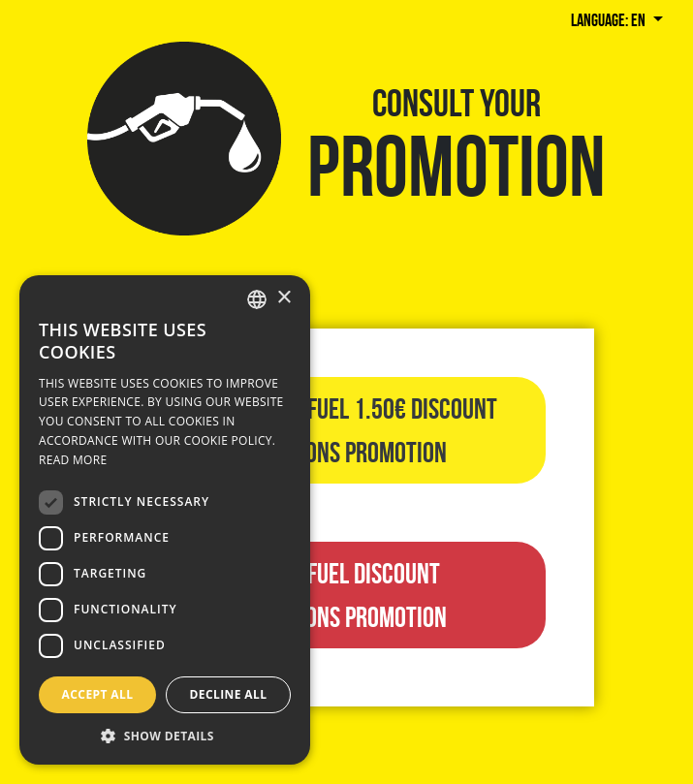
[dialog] (165, 520)
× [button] (283, 298)
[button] (165, 736)
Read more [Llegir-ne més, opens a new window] (73, 460)
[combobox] (257, 299)
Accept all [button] (98, 694)
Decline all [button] (229, 694)
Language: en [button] (610, 20)
